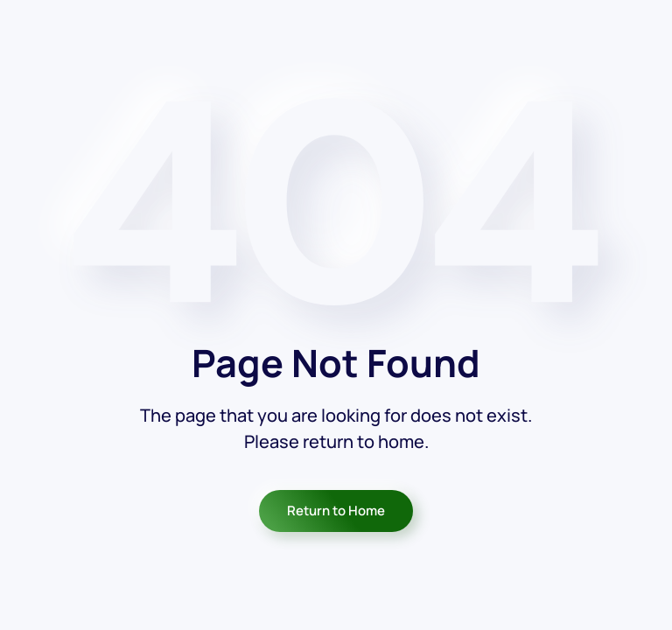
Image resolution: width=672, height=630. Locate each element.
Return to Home (336, 511)
